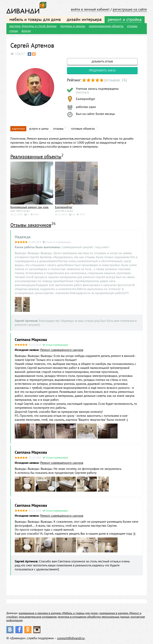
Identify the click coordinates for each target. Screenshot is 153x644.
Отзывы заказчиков (31, 225)
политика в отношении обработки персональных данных (94, 617)
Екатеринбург (64, 207)
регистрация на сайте (130, 9)
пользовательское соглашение (38, 617)
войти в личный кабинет (90, 9)
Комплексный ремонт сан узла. (30, 207)
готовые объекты (83, 128)
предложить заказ (102, 70)
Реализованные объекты (36, 157)
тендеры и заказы (73, 26)
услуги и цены (39, 128)
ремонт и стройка (125, 19)
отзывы (132, 26)
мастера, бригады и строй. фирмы (33, 26)
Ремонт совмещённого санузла (62, 350)
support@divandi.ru (71, 638)
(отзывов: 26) (116, 80)
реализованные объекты (106, 26)
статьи (14, 31)
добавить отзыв (102, 62)
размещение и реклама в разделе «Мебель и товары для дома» (58, 613)
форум (26, 31)
